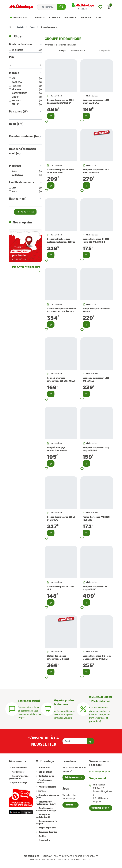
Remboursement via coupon (47, 822)
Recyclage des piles (47, 832)
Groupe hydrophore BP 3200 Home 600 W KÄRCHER (96, 240)
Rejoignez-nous (72, 777)
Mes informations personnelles (19, 777)
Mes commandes (20, 768)
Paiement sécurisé (47, 787)
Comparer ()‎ (105, 51)
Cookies (42, 836)
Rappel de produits (47, 828)
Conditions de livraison (44, 781)
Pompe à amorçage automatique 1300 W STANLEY (57, 450)
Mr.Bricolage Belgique (100, 772)
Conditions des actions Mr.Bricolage (46, 809)
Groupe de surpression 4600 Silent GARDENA (96, 101)
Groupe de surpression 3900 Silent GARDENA (60, 171)
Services (42, 791)
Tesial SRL (87, 860)
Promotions (44, 768)
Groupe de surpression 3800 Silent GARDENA (96, 171)
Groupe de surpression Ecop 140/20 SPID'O (96, 449)
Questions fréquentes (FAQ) (47, 796)
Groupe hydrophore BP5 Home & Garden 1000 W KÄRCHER (61, 310)
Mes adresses (18, 772)
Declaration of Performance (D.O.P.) (46, 803)
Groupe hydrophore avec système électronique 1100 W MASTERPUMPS (61, 242)
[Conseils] (12, 709)
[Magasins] (48, 709)
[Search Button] (61, 7)
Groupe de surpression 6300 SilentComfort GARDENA (60, 101)
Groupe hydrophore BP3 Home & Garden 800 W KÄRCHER (97, 657)
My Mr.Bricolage (20, 783)
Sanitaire (20, 27)
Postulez (69, 805)
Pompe (32, 27)
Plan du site (44, 840)
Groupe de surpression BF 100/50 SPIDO (95, 588)
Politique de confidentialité (43, 816)
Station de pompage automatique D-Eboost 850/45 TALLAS (58, 659)
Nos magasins (45, 772)
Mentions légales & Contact (57, 856)
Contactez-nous (46, 776)
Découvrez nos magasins (26, 267)
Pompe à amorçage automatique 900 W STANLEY (61, 379)
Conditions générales (87, 856)
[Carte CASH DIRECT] (83, 709)
